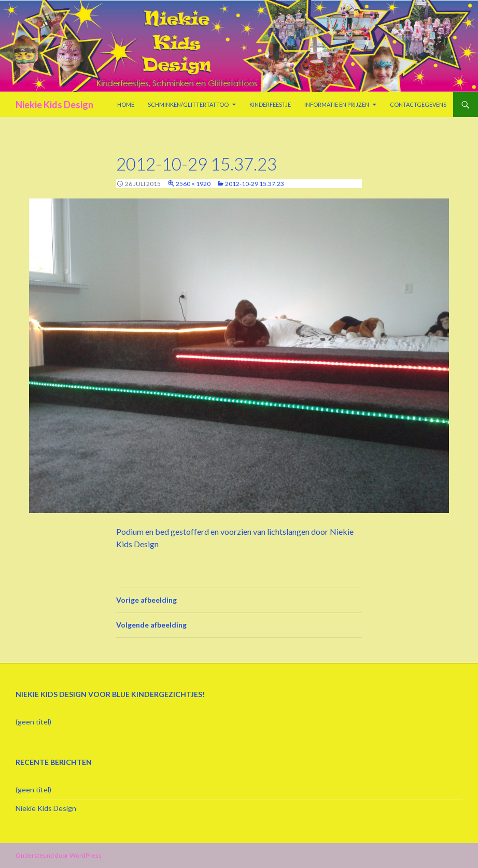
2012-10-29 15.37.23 (255, 184)
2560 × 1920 (193, 184)
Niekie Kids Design (54, 105)
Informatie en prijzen (337, 104)
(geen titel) (33, 722)
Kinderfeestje (270, 104)
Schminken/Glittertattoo (188, 104)
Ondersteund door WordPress (59, 855)
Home (126, 104)
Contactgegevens (418, 104)
